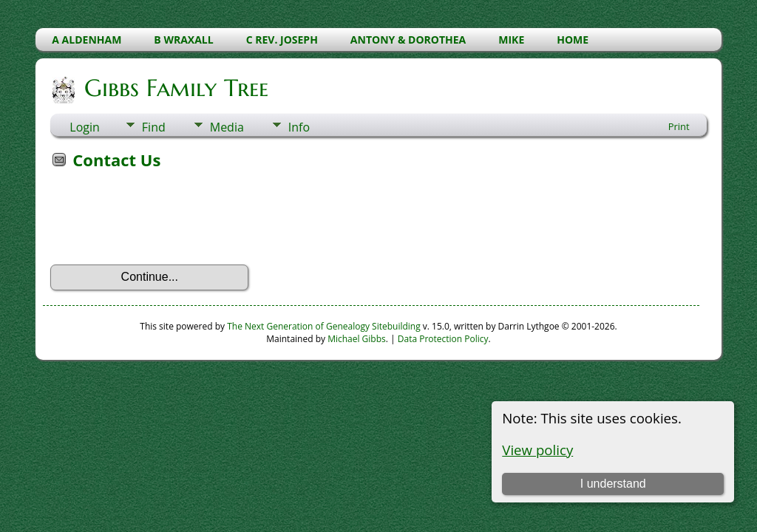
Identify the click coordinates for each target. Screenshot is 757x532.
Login (85, 127)
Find (154, 127)
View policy (537, 450)
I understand (613, 484)
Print (679, 126)
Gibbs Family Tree (175, 88)
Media (227, 127)
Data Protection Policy (443, 339)
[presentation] (163, 222)
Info (299, 127)
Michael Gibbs (357, 339)
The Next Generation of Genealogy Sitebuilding (324, 326)
